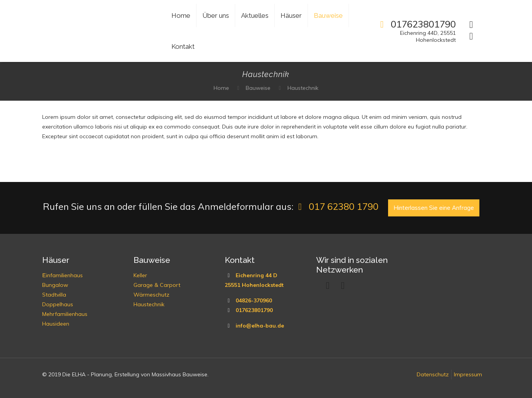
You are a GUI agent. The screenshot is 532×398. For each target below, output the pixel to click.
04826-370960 (254, 300)
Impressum (468, 374)
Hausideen (56, 324)
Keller (140, 275)
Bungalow (55, 285)
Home (221, 88)
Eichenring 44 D (257, 275)
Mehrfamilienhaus (65, 314)
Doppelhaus (58, 304)
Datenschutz (433, 374)
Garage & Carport (157, 285)
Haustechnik (303, 88)
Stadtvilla (54, 295)
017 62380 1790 (336, 206)
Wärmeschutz (151, 295)
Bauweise (258, 88)
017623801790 (254, 310)
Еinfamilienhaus (62, 275)
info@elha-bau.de (260, 326)
